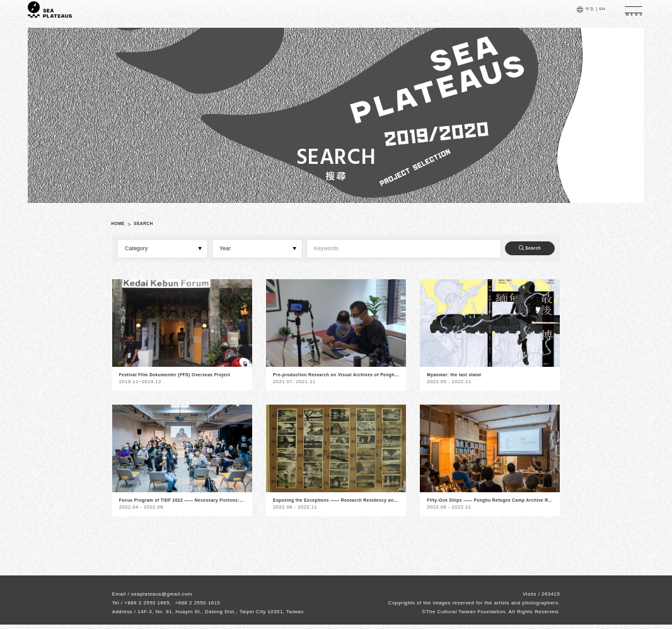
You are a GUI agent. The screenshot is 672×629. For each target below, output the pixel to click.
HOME (121, 224)
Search (521, 248)
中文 (577, 13)
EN (594, 13)
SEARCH (154, 224)
